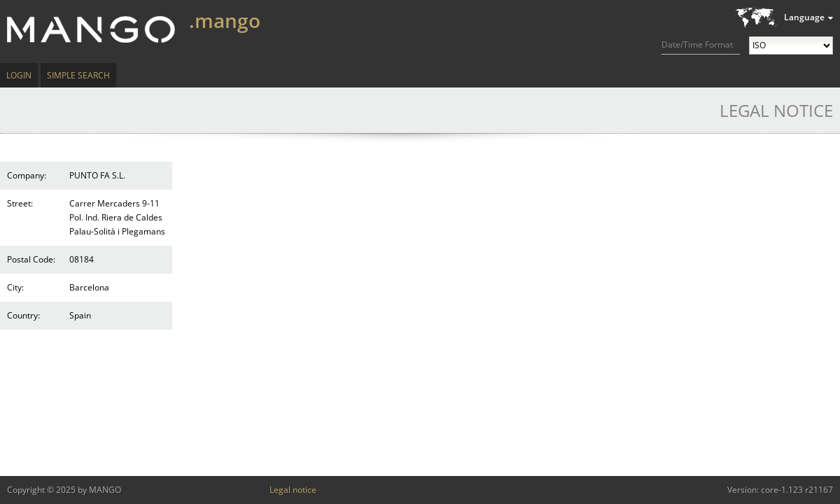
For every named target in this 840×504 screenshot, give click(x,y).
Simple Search (78, 75)
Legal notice (293, 490)
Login (19, 75)
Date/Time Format (697, 44)
